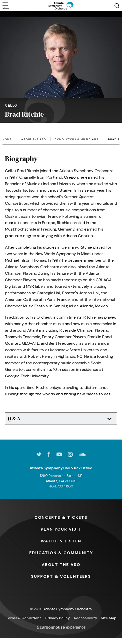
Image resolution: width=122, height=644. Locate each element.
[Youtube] (59, 454)
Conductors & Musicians (76, 139)
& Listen (61, 541)
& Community (61, 553)
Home (7, 139)
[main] (61, 218)
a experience (61, 627)
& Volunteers (61, 576)
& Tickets (61, 517)
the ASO (61, 565)
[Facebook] (49, 454)
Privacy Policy (57, 618)
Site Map (109, 618)
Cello (11, 105)
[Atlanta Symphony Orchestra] (61, 6)
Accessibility (85, 618)
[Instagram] (70, 454)
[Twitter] (39, 454)
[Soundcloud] (82, 454)
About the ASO (34, 139)
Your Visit (61, 529)
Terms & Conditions (24, 618)
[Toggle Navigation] (6, 6)
